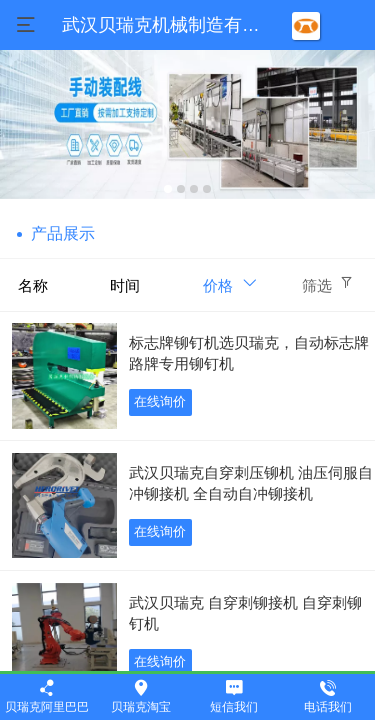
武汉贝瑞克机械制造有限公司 (179, 25)
